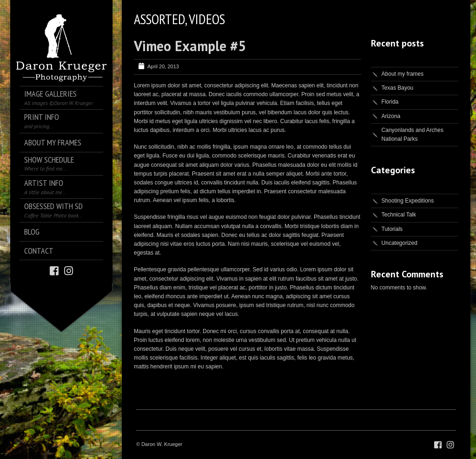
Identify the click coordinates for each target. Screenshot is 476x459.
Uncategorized (400, 243)
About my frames (403, 74)
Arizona (391, 116)
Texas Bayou (398, 88)
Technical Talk (399, 215)
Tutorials (392, 229)
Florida (390, 102)
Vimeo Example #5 (190, 46)
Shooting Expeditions (408, 201)
